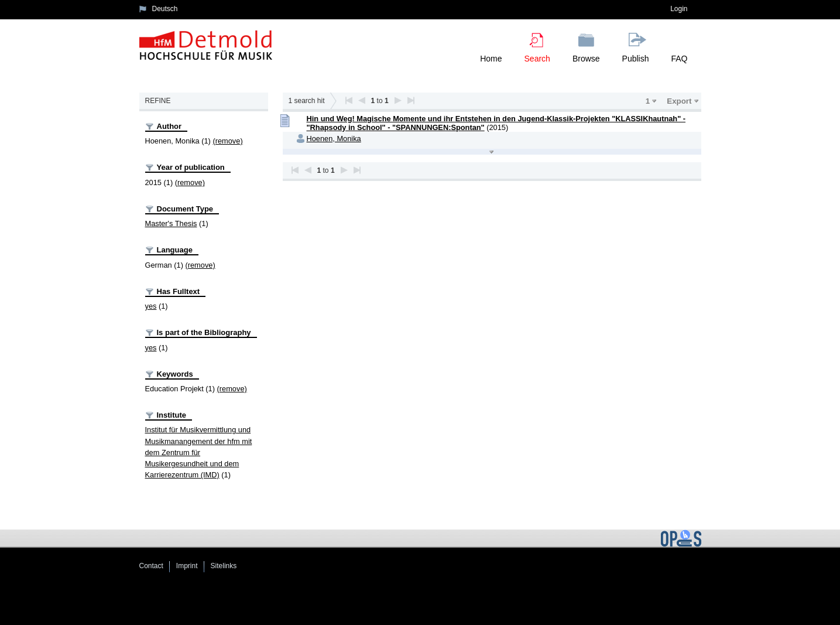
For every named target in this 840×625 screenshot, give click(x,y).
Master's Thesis (171, 223)
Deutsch (165, 9)
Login (679, 9)
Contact (151, 566)
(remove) (227, 141)
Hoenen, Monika (334, 139)
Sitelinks (224, 566)
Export (679, 101)
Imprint (187, 566)
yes (151, 306)
